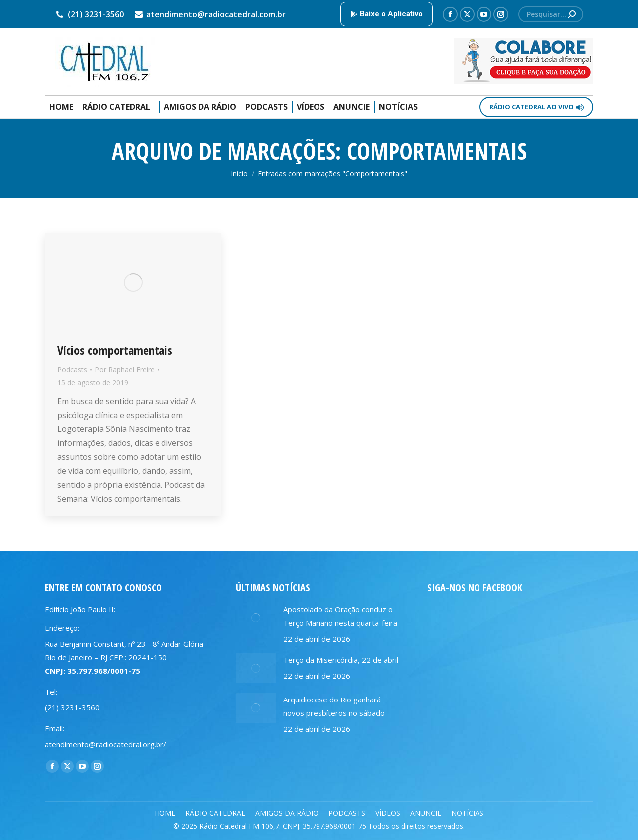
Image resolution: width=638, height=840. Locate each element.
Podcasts (72, 369)
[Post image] (256, 618)
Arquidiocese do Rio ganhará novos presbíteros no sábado (334, 706)
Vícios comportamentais (115, 350)
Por (125, 369)
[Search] (551, 14)
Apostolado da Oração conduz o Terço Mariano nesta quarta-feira (340, 616)
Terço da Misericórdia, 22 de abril (341, 660)
